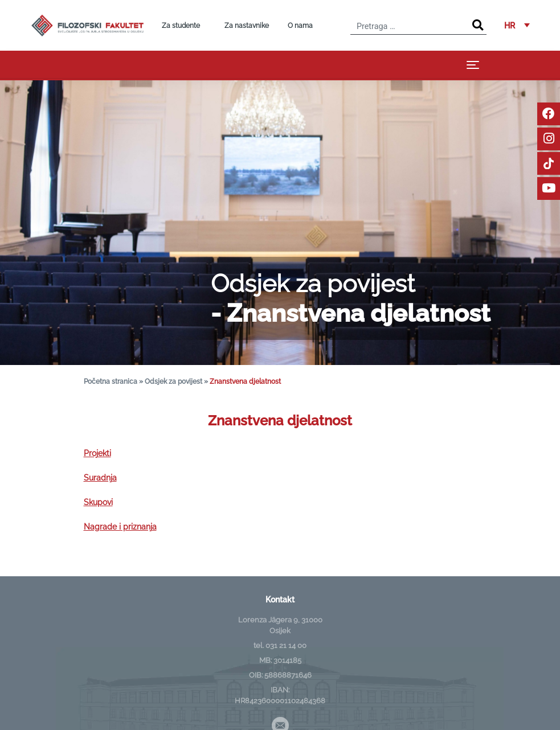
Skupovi (98, 502)
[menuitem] (517, 25)
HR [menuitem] (510, 25)
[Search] (478, 25)
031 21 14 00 (286, 645)
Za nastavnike (247, 26)
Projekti (97, 453)
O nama (300, 26)
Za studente (181, 26)
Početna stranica (111, 381)
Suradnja (100, 477)
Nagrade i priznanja (120, 526)
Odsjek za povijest (173, 381)
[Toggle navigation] (473, 65)
